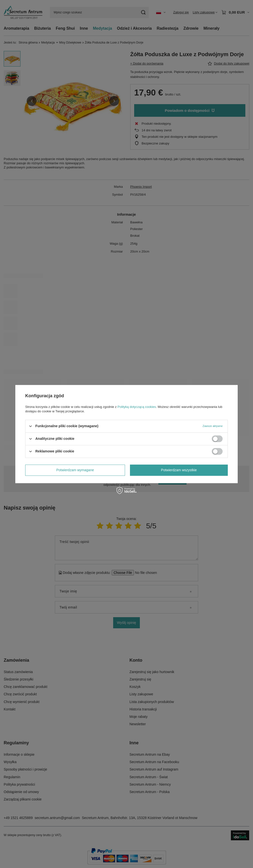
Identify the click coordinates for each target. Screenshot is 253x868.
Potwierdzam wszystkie (179, 470)
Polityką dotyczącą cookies (137, 407)
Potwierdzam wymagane (75, 470)
